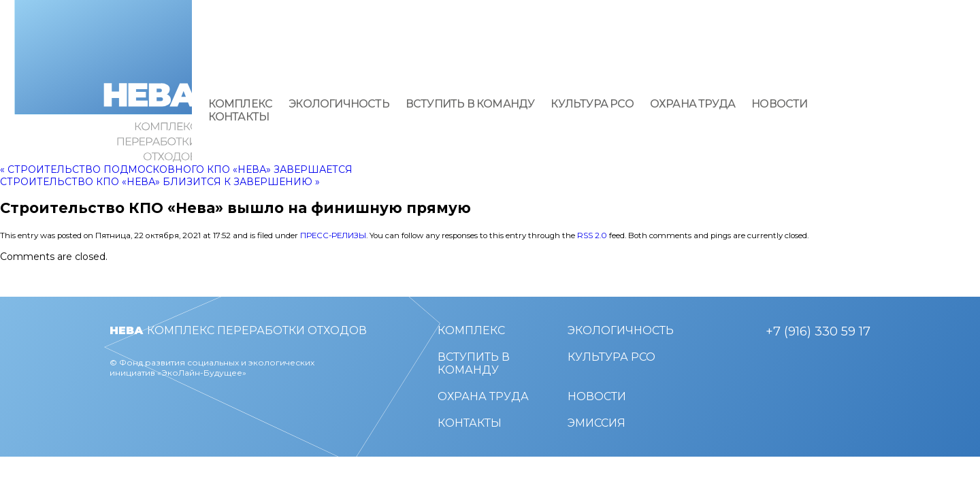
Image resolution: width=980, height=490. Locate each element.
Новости (779, 104)
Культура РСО (592, 104)
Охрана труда (692, 104)
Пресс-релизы (333, 235)
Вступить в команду (470, 104)
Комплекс (241, 104)
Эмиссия (597, 423)
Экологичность (339, 104)
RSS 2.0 (592, 235)
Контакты (239, 117)
